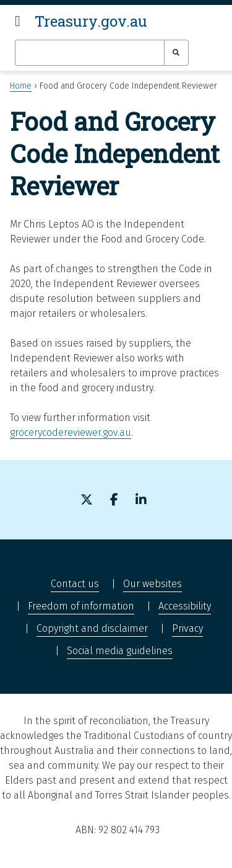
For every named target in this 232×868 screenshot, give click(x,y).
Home (21, 86)
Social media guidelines (120, 651)
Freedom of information (81, 606)
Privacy (187, 628)
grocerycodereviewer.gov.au (71, 432)
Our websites (153, 584)
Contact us (75, 584)
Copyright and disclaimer (92, 628)
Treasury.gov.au (91, 21)
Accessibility (185, 606)
